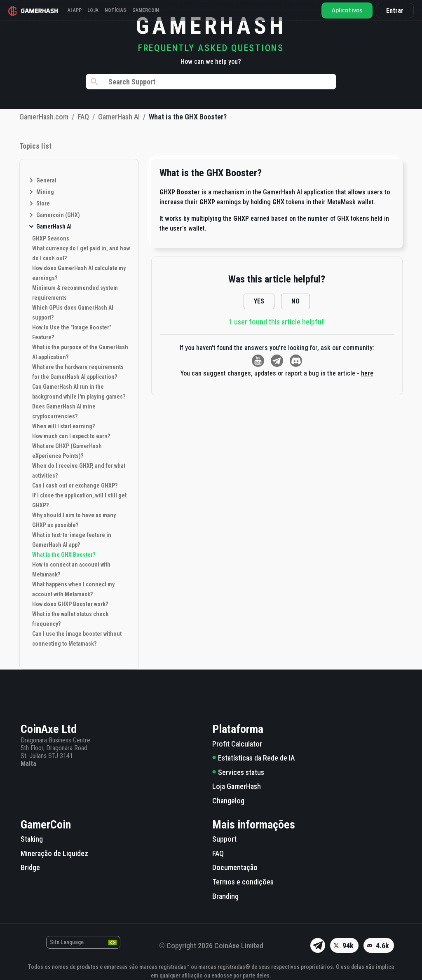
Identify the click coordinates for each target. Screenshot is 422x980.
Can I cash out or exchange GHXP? (75, 485)
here (367, 373)
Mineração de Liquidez (54, 853)
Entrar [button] (393, 10)
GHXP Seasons (51, 238)
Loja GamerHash (237, 786)
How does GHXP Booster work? (70, 604)
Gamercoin (161, 10)
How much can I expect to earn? (71, 436)
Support (224, 839)
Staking (32, 839)
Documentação (235, 867)
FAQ (218, 853)
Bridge (30, 867)
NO (295, 301)
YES (259, 301)
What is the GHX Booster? (64, 555)
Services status (238, 772)
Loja (100, 10)
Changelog (228, 801)
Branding (225, 896)
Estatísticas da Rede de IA (253, 758)
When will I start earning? (63, 426)
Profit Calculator (237, 744)
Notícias (127, 10)
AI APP (78, 10)
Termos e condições (243, 882)
